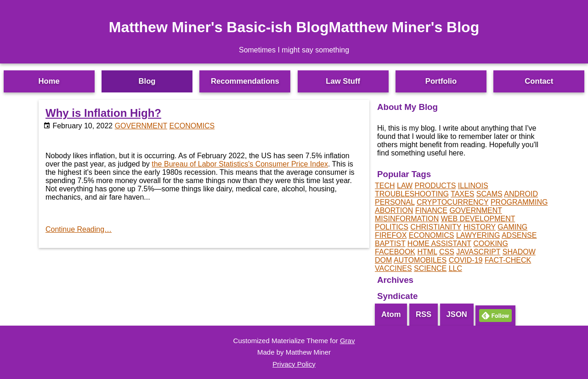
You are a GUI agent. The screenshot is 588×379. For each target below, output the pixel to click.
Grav (348, 341)
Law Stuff (343, 81)
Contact (539, 81)
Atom (391, 314)
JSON (457, 314)
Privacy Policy (294, 364)
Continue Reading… (79, 229)
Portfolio (441, 81)
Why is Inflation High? (103, 113)
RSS (424, 314)
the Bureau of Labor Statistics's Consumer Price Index (240, 164)
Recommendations (245, 81)
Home (49, 81)
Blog (147, 81)
